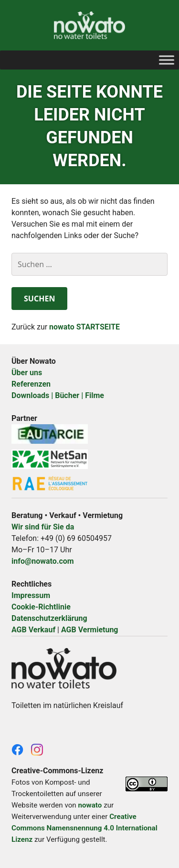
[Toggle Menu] (167, 60)
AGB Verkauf (33, 630)
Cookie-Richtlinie (41, 607)
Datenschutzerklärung (49, 618)
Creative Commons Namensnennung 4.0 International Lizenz (84, 828)
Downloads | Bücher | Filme (58, 395)
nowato (90, 805)
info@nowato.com (43, 561)
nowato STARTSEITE (84, 327)
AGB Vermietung (90, 630)
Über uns (27, 373)
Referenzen (31, 384)
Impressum (31, 595)
